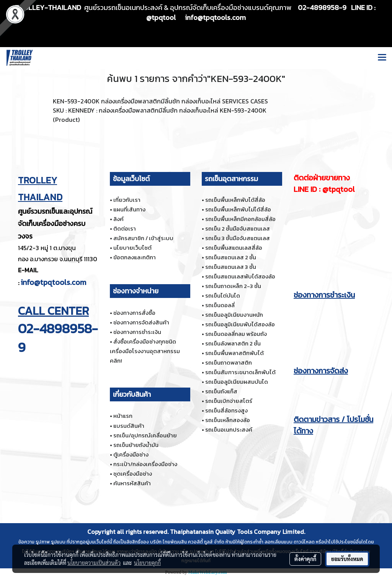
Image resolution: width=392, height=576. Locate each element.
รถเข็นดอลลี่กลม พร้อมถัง (236, 334)
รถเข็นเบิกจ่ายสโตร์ (229, 401)
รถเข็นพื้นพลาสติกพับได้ (234, 353)
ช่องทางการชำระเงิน (137, 332)
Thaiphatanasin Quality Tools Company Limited (237, 532)
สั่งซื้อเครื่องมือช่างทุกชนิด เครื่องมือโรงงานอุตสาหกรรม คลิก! (145, 351)
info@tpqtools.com (53, 282)
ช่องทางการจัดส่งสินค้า (141, 322)
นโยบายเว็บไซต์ (132, 248)
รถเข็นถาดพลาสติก (229, 362)
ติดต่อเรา (125, 228)
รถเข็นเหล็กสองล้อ (228, 420)
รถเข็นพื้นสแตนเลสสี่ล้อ (234, 248)
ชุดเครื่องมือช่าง (133, 474)
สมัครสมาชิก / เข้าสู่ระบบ (143, 238)
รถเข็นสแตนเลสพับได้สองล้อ (240, 276)
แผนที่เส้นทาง (129, 209)
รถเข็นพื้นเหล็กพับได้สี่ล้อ (235, 200)
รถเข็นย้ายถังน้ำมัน (136, 445)
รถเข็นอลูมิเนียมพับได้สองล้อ (240, 324)
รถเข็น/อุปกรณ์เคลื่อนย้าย (145, 435)
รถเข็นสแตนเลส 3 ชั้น (231, 267)
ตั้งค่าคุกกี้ (305, 559)
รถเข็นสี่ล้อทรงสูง (226, 410)
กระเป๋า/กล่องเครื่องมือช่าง (145, 464)
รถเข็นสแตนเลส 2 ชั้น (231, 257)
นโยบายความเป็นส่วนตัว (94, 563)
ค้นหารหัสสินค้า (132, 483)
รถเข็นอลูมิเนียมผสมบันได (237, 382)
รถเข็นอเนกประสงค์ (229, 430)
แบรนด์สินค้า (129, 426)
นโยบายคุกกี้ (147, 563)
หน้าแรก (123, 416)
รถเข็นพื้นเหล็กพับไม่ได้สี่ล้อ (238, 209)
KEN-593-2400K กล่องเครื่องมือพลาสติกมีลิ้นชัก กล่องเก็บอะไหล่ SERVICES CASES (160, 101)
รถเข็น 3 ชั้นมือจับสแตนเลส (238, 238)
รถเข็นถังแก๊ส (221, 391)
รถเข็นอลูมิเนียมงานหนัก (234, 315)
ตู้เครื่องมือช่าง (131, 454)
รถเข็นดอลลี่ (220, 305)
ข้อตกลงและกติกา (135, 257)
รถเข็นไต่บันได (223, 295)
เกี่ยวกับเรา (127, 200)
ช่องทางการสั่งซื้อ (134, 313)
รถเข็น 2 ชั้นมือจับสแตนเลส (238, 228)
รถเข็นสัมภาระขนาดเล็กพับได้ (240, 372)
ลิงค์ (118, 219)
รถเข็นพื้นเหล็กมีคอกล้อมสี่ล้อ (240, 219)
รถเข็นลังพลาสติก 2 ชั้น (233, 343)
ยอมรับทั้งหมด (347, 559)
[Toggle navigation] (382, 58)
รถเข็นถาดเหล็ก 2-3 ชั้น (233, 286)
